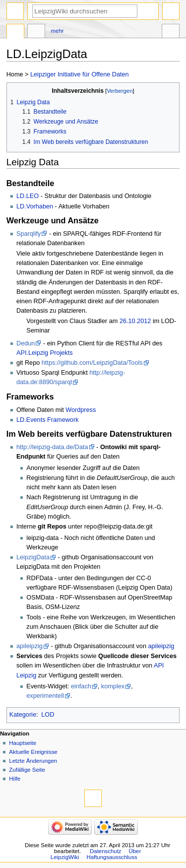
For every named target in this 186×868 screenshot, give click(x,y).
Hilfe (15, 779)
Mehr (58, 31)
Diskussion (36, 32)
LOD (48, 715)
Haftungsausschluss (112, 857)
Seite (15, 32)
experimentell (45, 696)
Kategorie (23, 715)
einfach (81, 686)
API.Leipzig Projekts (45, 353)
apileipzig (30, 646)
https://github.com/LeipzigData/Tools (92, 363)
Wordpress (81, 410)
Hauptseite (23, 743)
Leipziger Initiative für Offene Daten (80, 74)
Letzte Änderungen (33, 761)
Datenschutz (106, 851)
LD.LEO (28, 196)
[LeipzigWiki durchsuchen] (85, 11)
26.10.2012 (135, 321)
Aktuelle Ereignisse (33, 752)
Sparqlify (29, 234)
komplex (113, 686)
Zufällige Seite (27, 770)
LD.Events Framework (48, 420)
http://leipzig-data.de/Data (52, 447)
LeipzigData (33, 557)
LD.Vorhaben (35, 206)
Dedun (26, 343)
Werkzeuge (171, 32)
